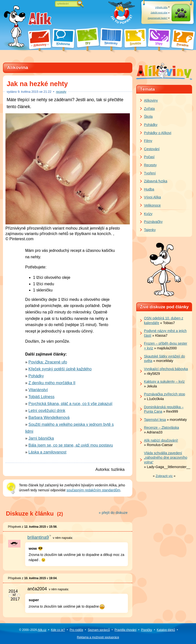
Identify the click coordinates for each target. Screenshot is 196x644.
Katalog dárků (166, 630)
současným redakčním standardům (93, 490)
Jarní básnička (41, 438)
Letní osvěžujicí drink (47, 411)
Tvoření (150, 173)
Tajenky (150, 230)
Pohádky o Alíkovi (158, 133)
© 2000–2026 (33, 630)
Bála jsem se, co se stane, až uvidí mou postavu (71, 445)
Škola (148, 117)
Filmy (148, 141)
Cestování (152, 149)
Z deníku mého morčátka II (52, 383)
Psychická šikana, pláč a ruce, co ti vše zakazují (70, 404)
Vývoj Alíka (152, 197)
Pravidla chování (126, 630)
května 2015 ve (35, 92)
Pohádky (36, 376)
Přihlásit (181, 18)
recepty (61, 92)
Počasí (149, 157)
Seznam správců (99, 630)
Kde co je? (58, 630)
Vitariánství (38, 390)
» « (164, 476)
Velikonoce (152, 205)
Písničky (147, 630)
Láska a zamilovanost (47, 452)
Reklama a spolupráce (98, 637)
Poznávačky (153, 222)
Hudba (149, 189)
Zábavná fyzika (156, 181)
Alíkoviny (151, 100)
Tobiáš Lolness (41, 397)
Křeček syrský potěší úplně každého (60, 369)
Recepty (150, 165)
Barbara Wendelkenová (49, 417)
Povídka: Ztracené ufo (48, 362)
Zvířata (149, 109)
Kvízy (148, 214)
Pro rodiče (76, 630)
